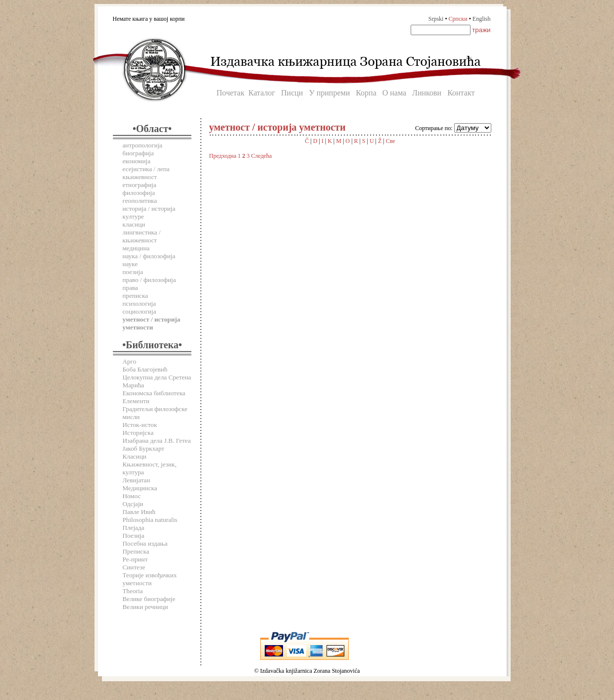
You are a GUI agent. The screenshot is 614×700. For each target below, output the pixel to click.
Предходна (223, 156)
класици (134, 224)
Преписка (136, 551)
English (482, 19)
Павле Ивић (139, 512)
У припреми (329, 93)
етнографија (140, 185)
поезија (133, 272)
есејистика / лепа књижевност (146, 173)
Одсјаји (133, 504)
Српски (458, 19)
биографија (138, 153)
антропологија (143, 145)
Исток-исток (140, 425)
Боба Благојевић (145, 369)
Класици (135, 456)
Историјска (138, 433)
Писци (292, 93)
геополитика (140, 201)
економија (137, 161)
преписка (136, 296)
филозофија (139, 193)
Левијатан (137, 480)
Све (391, 141)
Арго (130, 361)
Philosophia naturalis (150, 520)
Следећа (262, 156)
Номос (132, 496)
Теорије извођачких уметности (150, 579)
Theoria (133, 591)
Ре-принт (135, 559)
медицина (136, 248)
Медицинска (140, 488)
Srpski (436, 19)
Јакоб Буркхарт (144, 448)
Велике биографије (149, 599)
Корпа (366, 93)
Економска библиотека (154, 393)
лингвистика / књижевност (142, 236)
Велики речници (145, 607)
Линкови (427, 93)
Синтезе (134, 567)
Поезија (134, 536)
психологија (140, 303)
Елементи (136, 401)
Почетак (231, 93)
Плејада (134, 528)
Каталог (262, 93)
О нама (394, 93)
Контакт (461, 93)
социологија (140, 311)
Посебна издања (145, 543)
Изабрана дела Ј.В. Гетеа (157, 441)
